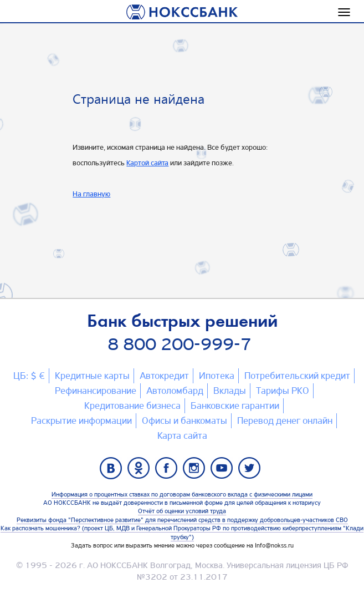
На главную (91, 194)
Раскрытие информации (81, 420)
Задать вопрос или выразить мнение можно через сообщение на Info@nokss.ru (182, 545)
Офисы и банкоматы (184, 420)
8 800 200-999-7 (180, 344)
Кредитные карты (92, 376)
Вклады (230, 391)
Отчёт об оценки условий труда (182, 511)
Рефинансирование (96, 391)
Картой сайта (147, 163)
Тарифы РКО (283, 391)
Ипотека (217, 376)
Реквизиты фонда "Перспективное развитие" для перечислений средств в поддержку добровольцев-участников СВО (182, 520)
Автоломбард (175, 391)
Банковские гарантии (235, 406)
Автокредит (164, 376)
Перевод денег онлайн (285, 420)
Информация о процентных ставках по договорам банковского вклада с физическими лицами (182, 494)
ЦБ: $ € (29, 376)
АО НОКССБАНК (117, 565)
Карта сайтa (182, 435)
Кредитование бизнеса (132, 406)
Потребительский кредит (297, 376)
